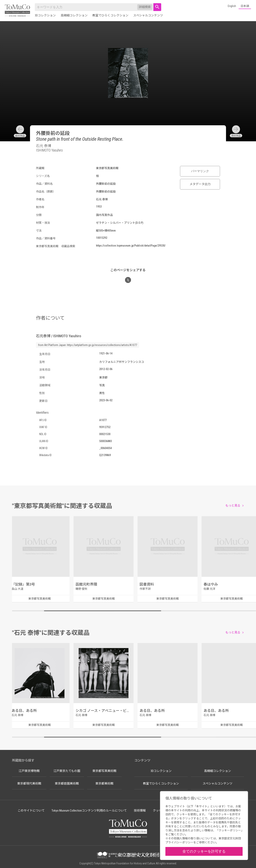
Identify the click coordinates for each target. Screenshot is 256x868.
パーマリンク (200, 171)
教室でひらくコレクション (110, 15)
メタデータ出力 (200, 184)
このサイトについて (31, 811)
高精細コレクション (74, 15)
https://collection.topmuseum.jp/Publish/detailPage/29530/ (131, 246)
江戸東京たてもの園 (67, 771)
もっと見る (233, 506)
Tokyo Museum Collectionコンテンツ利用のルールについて (89, 811)
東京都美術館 (104, 784)
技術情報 (140, 811)
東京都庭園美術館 (67, 784)
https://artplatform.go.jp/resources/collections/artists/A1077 (102, 345)
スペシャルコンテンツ (148, 15)
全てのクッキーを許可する (204, 851)
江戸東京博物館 (29, 771)
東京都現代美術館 (29, 784)
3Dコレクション (45, 15)
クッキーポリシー (230, 830)
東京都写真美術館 (104, 771)
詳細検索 (145, 7)
